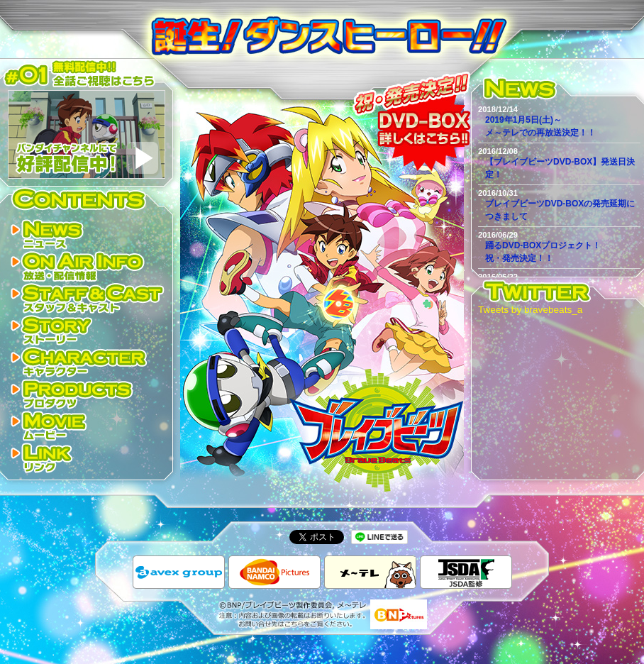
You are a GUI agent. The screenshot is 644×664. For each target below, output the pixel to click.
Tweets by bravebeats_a (530, 310)
